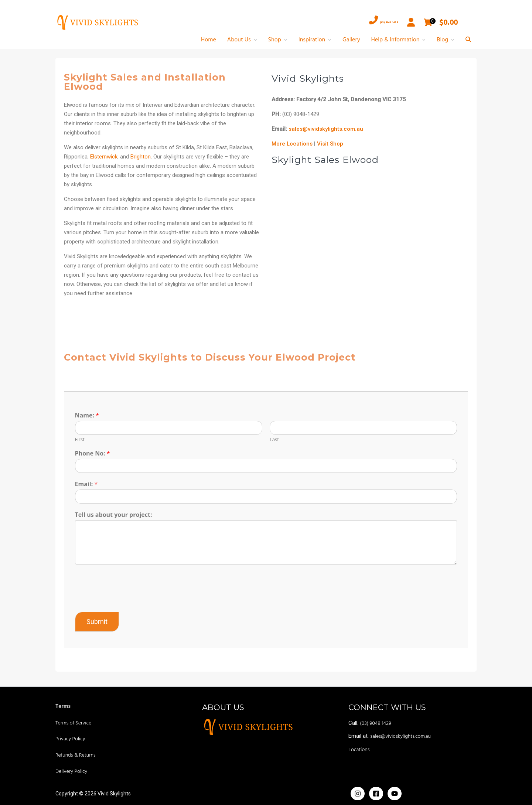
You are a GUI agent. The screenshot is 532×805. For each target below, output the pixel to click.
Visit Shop (330, 144)
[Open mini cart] (428, 22)
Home (209, 40)
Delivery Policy (71, 772)
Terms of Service (73, 723)
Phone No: (95, 453)
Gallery (351, 40)
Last (274, 439)
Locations (359, 750)
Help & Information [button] (395, 40)
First (82, 439)
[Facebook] (376, 794)
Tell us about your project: (116, 515)
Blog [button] (442, 40)
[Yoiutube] (395, 794)
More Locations (292, 144)
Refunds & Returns (76, 755)
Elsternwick (106, 157)
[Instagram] (358, 794)
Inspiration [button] (312, 40)
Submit (100, 622)
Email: (89, 484)
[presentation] (134, 600)
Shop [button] (275, 40)
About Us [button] (239, 40)
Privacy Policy (70, 739)
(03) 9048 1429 (366, 22)
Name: (90, 415)
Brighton (143, 157)
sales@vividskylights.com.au (326, 129)
